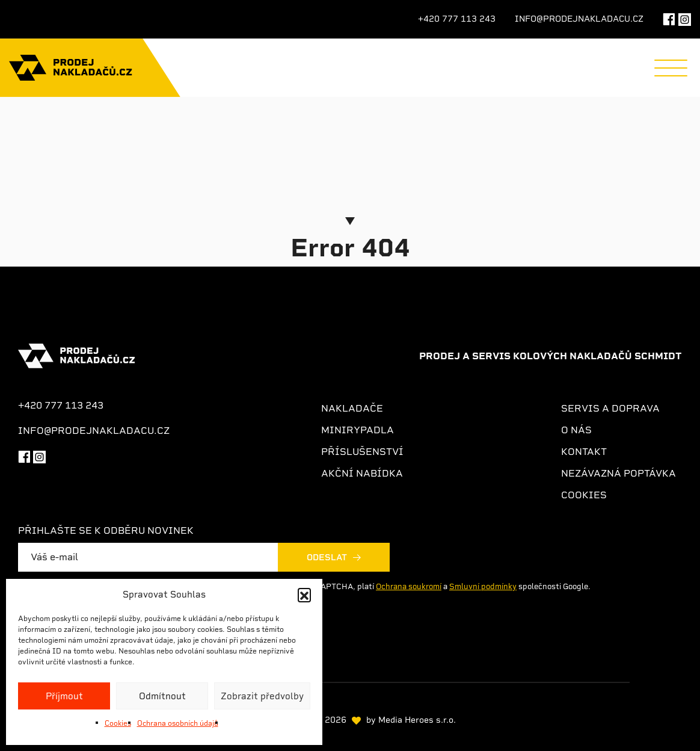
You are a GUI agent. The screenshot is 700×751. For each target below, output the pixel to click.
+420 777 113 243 (457, 19)
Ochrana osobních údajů (178, 723)
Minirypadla (358, 430)
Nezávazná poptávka (619, 473)
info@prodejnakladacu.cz (579, 19)
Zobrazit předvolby (262, 696)
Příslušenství (362, 452)
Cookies (118, 723)
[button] (304, 595)
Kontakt (584, 452)
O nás (576, 430)
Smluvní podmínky (483, 586)
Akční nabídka (362, 473)
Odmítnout (162, 696)
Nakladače (352, 408)
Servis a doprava (610, 408)
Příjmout (64, 696)
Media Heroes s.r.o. (417, 720)
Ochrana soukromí (409, 586)
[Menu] (671, 68)
